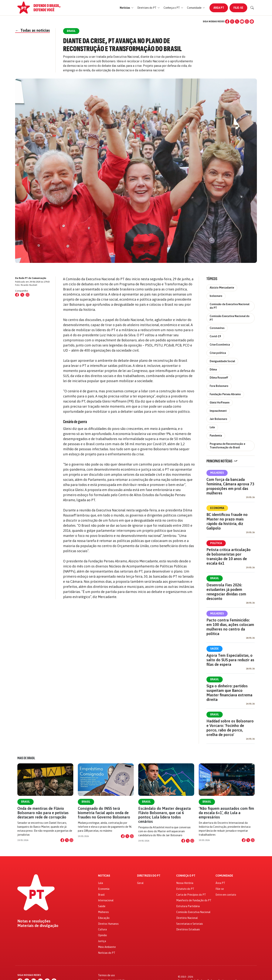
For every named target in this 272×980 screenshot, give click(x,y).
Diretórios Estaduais (188, 929)
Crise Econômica (220, 345)
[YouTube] (242, 22)
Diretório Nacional (187, 918)
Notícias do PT (107, 953)
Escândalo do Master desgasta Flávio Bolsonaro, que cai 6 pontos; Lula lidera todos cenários (165, 815)
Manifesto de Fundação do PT (194, 900)
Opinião (102, 935)
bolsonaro (216, 296)
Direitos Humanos (108, 924)
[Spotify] (252, 22)
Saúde (214, 649)
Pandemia (216, 436)
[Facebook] (227, 22)
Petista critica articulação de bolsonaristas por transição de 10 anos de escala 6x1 (229, 556)
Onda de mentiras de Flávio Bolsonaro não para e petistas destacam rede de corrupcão (43, 813)
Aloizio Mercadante (222, 288)
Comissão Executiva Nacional (193, 912)
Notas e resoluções (34, 921)
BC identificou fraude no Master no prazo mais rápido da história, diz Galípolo (227, 521)
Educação (104, 918)
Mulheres (217, 473)
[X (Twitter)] (237, 22)
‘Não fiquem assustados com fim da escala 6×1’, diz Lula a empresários (226, 813)
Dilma (213, 370)
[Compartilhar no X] (67, 840)
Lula (212, 427)
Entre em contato (226, 895)
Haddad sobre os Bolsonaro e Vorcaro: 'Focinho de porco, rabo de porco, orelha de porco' (230, 728)
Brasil (215, 578)
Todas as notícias (32, 30)
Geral (140, 883)
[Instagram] (232, 22)
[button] (127, 8)
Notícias (104, 876)
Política (216, 543)
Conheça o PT (186, 876)
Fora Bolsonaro (219, 386)
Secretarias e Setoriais (190, 924)
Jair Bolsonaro (218, 419)
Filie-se (238, 8)
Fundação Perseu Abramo (225, 394)
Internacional (106, 900)
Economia (217, 508)
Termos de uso (106, 975)
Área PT (219, 8)
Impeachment (218, 411)
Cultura (102, 929)
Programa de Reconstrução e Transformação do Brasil (227, 446)
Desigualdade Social (222, 361)
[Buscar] (252, 8)
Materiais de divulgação (38, 926)
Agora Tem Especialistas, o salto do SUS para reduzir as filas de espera (230, 660)
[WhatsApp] (247, 22)
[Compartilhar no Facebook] (17, 295)
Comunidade (224, 876)
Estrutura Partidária (188, 906)
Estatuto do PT (185, 889)
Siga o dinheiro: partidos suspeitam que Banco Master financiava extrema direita (229, 693)
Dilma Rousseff (219, 378)
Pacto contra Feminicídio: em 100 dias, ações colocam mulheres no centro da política (230, 627)
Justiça (102, 941)
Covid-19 (215, 336)
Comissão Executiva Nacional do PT (230, 318)
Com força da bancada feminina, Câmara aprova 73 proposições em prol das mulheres (230, 486)
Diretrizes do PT (149, 876)
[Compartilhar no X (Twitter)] (22, 295)
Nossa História (185, 883)
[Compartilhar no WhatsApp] (28, 295)
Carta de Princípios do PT (191, 895)
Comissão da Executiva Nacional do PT (229, 306)
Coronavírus (217, 328)
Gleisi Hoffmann (220, 403)
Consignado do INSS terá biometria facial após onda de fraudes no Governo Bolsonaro (104, 813)
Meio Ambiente (107, 947)
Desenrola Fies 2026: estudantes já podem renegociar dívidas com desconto (226, 592)
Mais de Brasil (26, 758)
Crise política (218, 353)
